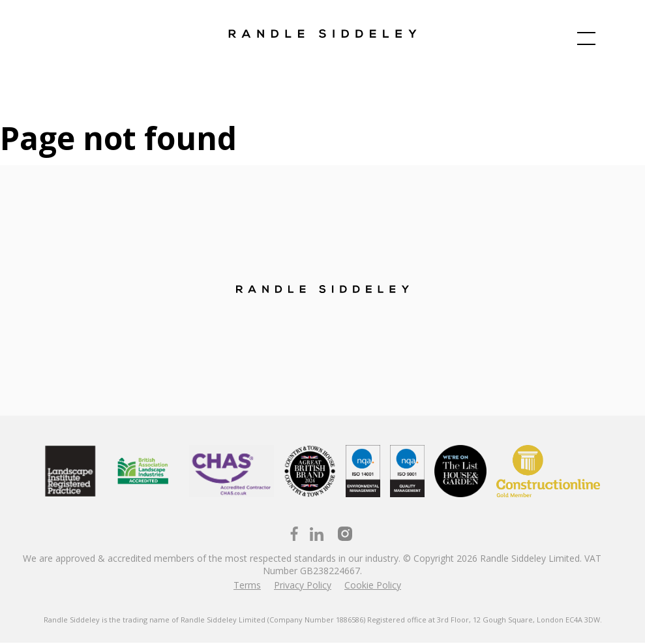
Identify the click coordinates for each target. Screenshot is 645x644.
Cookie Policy (373, 586)
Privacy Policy (303, 586)
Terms (247, 586)
